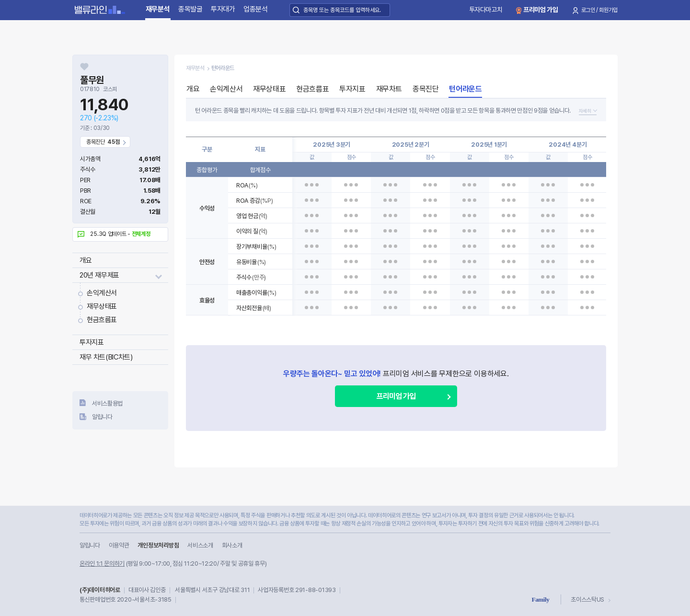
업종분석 (256, 9)
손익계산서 (102, 293)
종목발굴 (190, 9)
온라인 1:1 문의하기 (102, 564)
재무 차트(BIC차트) (106, 357)
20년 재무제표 (99, 275)
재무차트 (389, 89)
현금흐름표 (102, 320)
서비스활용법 (107, 403)
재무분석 (158, 9)
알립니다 (102, 417)
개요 (86, 260)
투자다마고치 (486, 10)
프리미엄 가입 (541, 10)
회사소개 (232, 545)
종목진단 (425, 89)
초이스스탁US (587, 599)
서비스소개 (200, 545)
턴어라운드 (465, 89)
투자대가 (223, 9)
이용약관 (119, 545)
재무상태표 (102, 306)
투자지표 (92, 342)
